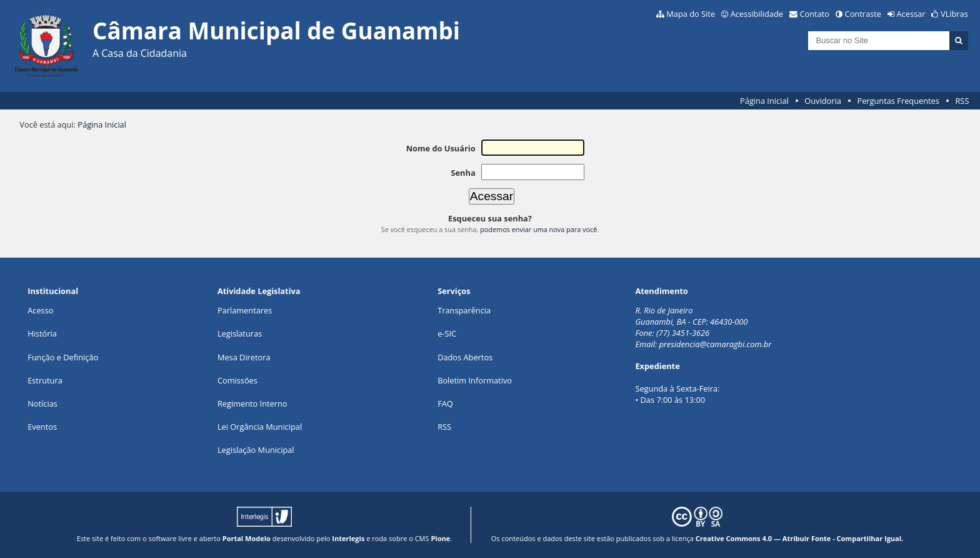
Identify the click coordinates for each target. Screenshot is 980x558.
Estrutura (45, 380)
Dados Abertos (465, 357)
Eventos (42, 427)
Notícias (42, 403)
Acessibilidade (757, 14)
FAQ (445, 403)
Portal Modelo (247, 538)
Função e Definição (63, 357)
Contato (815, 14)
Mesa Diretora (244, 357)
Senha (463, 173)
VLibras (954, 14)
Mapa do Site (691, 14)
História (42, 333)
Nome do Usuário (441, 148)
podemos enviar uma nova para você (538, 229)
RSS (962, 101)
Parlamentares (245, 310)
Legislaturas (240, 333)
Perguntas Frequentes (898, 101)
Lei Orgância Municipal (260, 427)
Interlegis (348, 538)
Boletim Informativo (475, 380)
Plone (440, 538)
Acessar (911, 14)
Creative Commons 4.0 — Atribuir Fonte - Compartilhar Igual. (800, 538)
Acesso (40, 310)
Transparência (464, 310)
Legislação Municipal (256, 450)
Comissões (237, 380)
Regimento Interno (252, 403)
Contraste (863, 14)
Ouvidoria (823, 101)
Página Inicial (764, 101)
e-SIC (447, 333)
